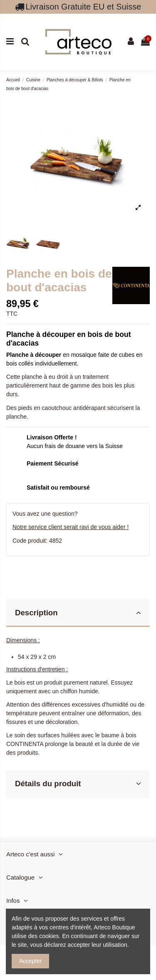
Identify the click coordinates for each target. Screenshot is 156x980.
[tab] (78, 613)
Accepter (31, 961)
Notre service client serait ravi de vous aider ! (71, 527)
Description (78, 613)
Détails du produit (78, 784)
